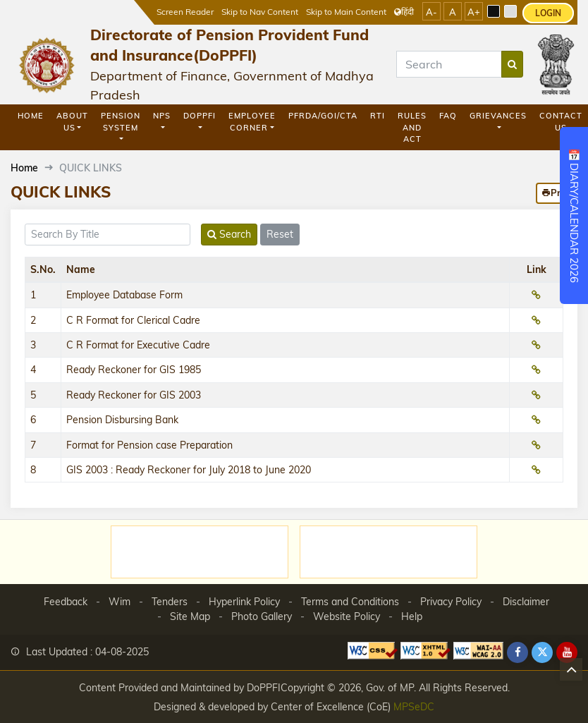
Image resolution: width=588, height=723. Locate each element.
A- (431, 12)
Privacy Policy (451, 602)
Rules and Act (412, 127)
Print (557, 193)
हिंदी (404, 12)
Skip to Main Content (346, 12)
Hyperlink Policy (244, 602)
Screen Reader (185, 12)
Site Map (190, 616)
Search (229, 234)
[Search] (449, 64)
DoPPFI (200, 116)
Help (412, 616)
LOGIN (548, 13)
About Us (72, 122)
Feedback (66, 602)
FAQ (448, 116)
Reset (280, 234)
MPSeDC (414, 706)
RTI (378, 116)
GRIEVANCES (498, 116)
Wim (120, 602)
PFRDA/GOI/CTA (323, 116)
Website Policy (347, 616)
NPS (162, 116)
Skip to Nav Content (260, 12)
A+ (474, 12)
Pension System (121, 122)
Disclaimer (526, 602)
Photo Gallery (262, 616)
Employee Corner (252, 122)
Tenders (170, 602)
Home (31, 116)
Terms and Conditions (350, 602)
